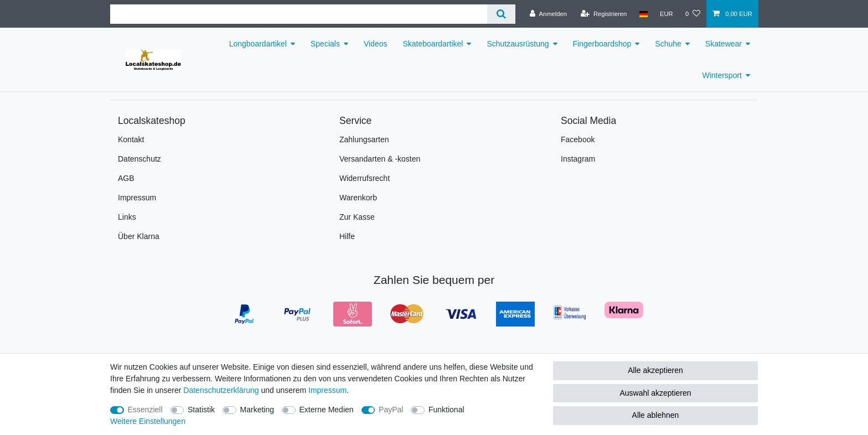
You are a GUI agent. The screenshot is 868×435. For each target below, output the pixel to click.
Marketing (257, 410)
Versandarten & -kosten (380, 159)
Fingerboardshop (602, 44)
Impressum (137, 198)
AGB (126, 178)
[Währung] (666, 14)
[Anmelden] (548, 14)
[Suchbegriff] (299, 14)
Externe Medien (327, 410)
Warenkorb (358, 198)
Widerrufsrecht (365, 178)
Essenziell (145, 410)
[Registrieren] (604, 14)
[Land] (643, 14)
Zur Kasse (357, 217)
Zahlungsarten (364, 139)
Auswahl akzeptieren (655, 393)
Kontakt (131, 139)
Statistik (201, 410)
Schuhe (668, 44)
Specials (325, 44)
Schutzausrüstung (518, 44)
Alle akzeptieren (655, 370)
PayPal (391, 410)
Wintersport (722, 75)
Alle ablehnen (656, 415)
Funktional (446, 410)
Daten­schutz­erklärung (221, 390)
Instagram (578, 159)
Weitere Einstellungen (148, 421)
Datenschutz (139, 159)
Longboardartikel (258, 44)
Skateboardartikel (433, 44)
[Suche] (501, 14)
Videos (376, 44)
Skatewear (724, 44)
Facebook (578, 139)
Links (127, 217)
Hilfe (347, 236)
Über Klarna (139, 236)
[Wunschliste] (693, 14)
